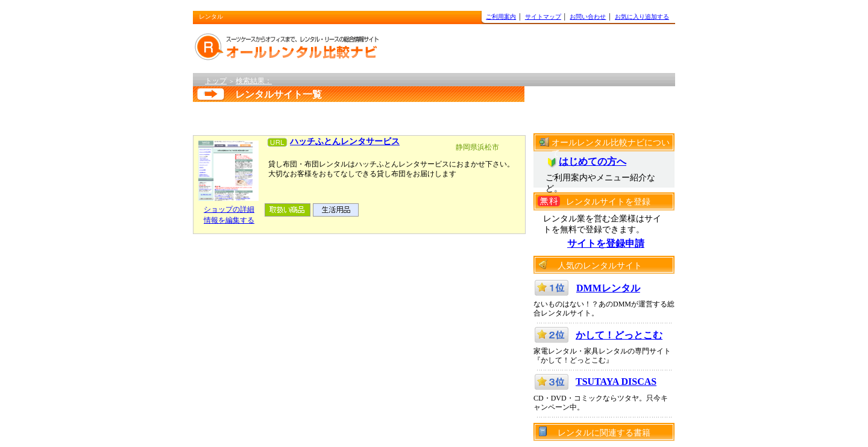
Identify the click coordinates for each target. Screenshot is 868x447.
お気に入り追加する (642, 17)
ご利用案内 (501, 17)
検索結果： (254, 81)
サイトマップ (543, 17)
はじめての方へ (593, 161)
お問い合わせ (588, 17)
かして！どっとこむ (619, 335)
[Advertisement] (346, 116)
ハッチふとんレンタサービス (345, 141)
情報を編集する (229, 220)
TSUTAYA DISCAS (616, 382)
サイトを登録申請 (606, 243)
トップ (216, 81)
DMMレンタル (608, 288)
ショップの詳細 (229, 209)
